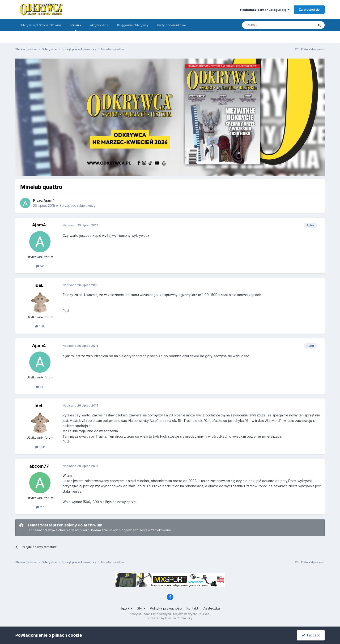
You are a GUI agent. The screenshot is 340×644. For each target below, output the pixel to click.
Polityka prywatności (166, 608)
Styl (141, 608)
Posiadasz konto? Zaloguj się (265, 10)
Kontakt (192, 608)
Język (126, 608)
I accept (311, 635)
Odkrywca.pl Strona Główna (40, 25)
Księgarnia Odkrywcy (133, 25)
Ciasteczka (211, 608)
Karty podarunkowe (172, 25)
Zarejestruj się (309, 9)
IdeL (39, 285)
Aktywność (99, 25)
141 (40, 266)
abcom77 (39, 466)
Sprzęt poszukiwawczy (78, 205)
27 (40, 507)
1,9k (40, 326)
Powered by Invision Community (170, 618)
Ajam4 (49, 200)
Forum (75, 27)
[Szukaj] (266, 25)
